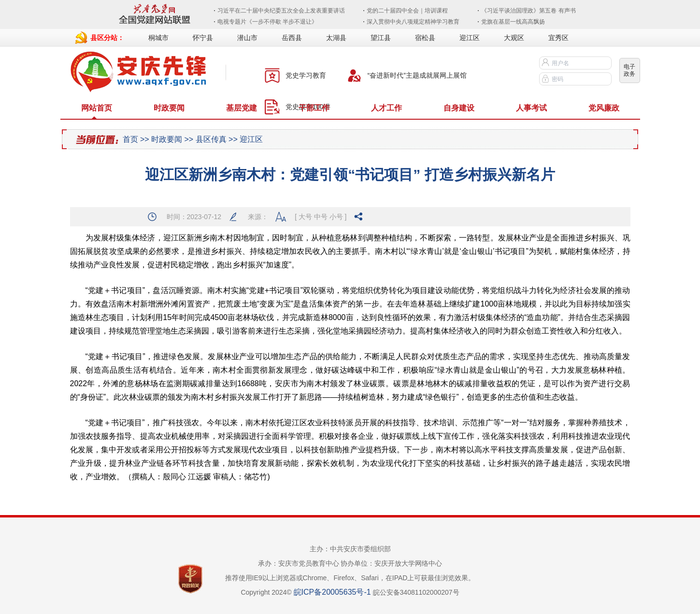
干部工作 (314, 108)
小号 (336, 217)
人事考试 (531, 108)
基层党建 (242, 108)
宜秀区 (558, 38)
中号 (321, 217)
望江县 (381, 38)
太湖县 (336, 38)
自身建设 (459, 108)
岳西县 (292, 38)
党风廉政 (604, 108)
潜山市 (247, 38)
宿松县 (425, 38)
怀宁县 (203, 38)
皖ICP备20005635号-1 (332, 592)
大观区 (514, 38)
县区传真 (211, 139)
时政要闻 (169, 108)
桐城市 (158, 38)
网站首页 (97, 108)
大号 (305, 217)
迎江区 (470, 38)
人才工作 (386, 108)
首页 (130, 139)
